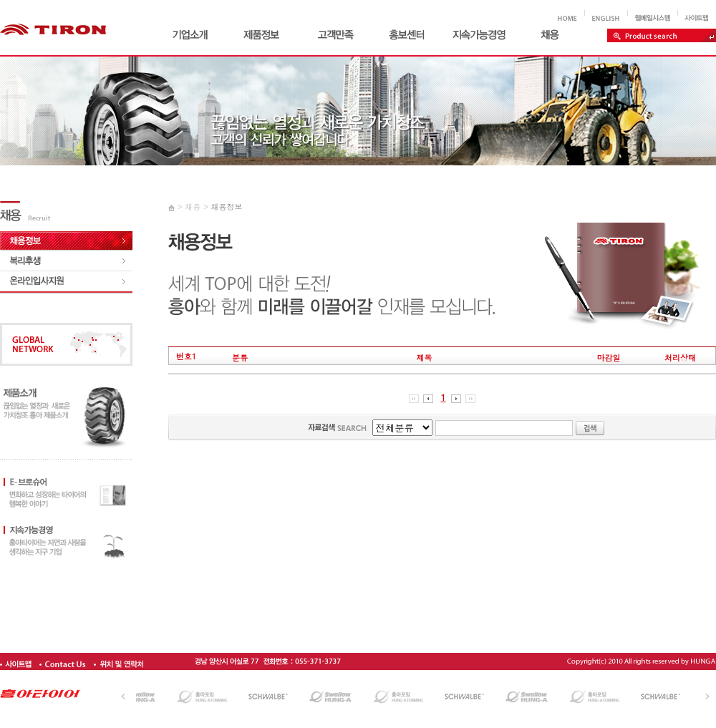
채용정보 (226, 207)
